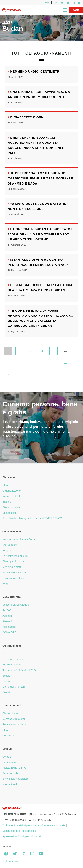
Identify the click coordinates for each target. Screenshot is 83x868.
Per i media (9, 762)
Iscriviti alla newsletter (15, 779)
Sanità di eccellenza (14, 573)
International (10, 784)
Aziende (7, 616)
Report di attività (12, 496)
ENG (48, 3)
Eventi (6, 692)
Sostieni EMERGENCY (16, 605)
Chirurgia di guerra (13, 562)
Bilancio (7, 502)
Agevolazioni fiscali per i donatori (22, 836)
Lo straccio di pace (13, 659)
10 (66, 363)
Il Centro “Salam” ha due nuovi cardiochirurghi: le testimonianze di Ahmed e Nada (40, 178)
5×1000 (7, 610)
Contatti (7, 757)
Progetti (7, 551)
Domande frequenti (14, 719)
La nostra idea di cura (15, 556)
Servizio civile (10, 773)
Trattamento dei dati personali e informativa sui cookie (34, 825)
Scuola (6, 676)
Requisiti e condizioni (15, 724)
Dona (76, 10)
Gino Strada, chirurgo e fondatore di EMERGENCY (32, 518)
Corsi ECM (9, 736)
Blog (6, 22)
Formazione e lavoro (14, 578)
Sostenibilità (9, 513)
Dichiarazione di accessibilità (19, 831)
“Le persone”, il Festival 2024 (19, 670)
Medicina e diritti (12, 567)
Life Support (9, 545)
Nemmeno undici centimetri (35, 72)
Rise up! (7, 621)
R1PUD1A (8, 654)
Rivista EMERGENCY (15, 768)
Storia (6, 485)
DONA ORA (9, 632)
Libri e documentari (14, 687)
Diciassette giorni (27, 117)
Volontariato (9, 627)
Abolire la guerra (12, 665)
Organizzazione (12, 491)
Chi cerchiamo (11, 713)
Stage (6, 730)
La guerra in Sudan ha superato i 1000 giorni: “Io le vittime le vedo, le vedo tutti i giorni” (40, 234)
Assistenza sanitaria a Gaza (19, 539)
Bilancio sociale (11, 507)
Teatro (6, 681)
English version (10, 861)
